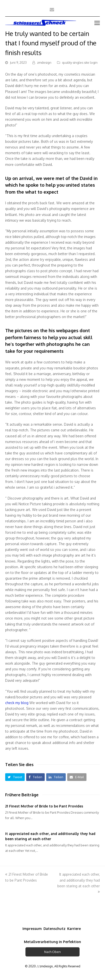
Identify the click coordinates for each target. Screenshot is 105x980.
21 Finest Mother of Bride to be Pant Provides (44, 806)
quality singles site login (80, 62)
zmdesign (44, 62)
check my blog (17, 703)
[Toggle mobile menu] (97, 23)
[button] (15, 777)
